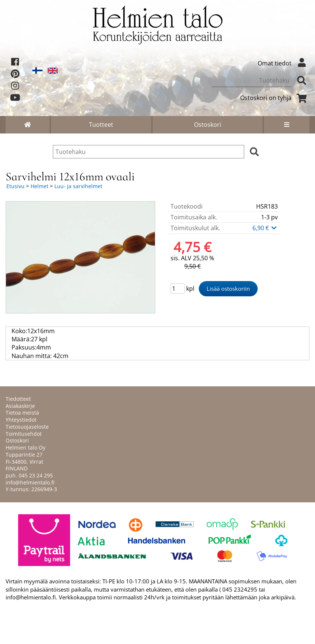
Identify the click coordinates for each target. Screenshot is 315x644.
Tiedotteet (18, 399)
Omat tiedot (284, 63)
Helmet (39, 186)
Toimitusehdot (24, 434)
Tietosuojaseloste (27, 427)
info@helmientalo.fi (30, 482)
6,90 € (265, 228)
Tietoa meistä (22, 413)
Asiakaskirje (20, 406)
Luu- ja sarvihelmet (78, 186)
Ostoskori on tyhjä (275, 98)
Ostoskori (208, 125)
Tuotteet (101, 125)
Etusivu (15, 186)
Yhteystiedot (21, 420)
